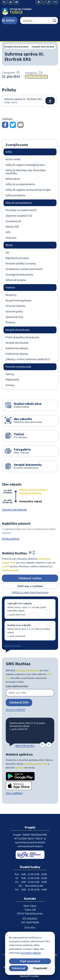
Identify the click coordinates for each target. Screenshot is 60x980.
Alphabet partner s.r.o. (45, 940)
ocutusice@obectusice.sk (30, 922)
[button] (42, 730)
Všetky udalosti (11, 524)
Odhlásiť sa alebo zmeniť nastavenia (30, 578)
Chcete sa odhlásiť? (16, 695)
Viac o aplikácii (14, 779)
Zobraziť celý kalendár (14, 495)
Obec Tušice (39, 943)
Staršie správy (12, 631)
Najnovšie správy (25, 731)
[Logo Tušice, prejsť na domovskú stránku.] (30, 11)
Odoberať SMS (19, 688)
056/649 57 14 (30, 918)
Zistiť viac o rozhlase (30, 572)
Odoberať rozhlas (30, 564)
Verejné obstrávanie (36, 62)
